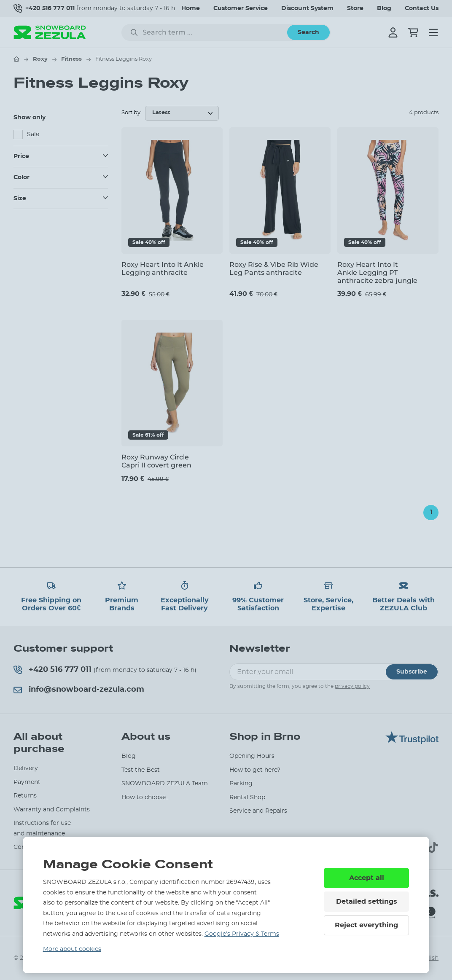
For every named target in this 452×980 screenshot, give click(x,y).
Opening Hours (252, 756)
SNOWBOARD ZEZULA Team (165, 784)
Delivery (26, 768)
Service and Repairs (258, 811)
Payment (27, 782)
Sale (33, 134)
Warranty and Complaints (52, 810)
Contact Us (422, 8)
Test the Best (141, 770)
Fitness (71, 59)
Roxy (40, 59)
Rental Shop (247, 797)
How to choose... (145, 797)
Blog (384, 8)
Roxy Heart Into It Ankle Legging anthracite (163, 268)
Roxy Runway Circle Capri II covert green (156, 461)
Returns (25, 796)
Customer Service (241, 8)
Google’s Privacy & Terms (242, 934)
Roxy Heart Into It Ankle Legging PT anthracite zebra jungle (377, 273)
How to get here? (255, 770)
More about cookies (72, 949)
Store (355, 8)
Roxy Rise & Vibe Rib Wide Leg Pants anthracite (274, 268)
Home (191, 8)
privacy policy (352, 686)
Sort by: (132, 113)
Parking (241, 784)
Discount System (307, 8)
